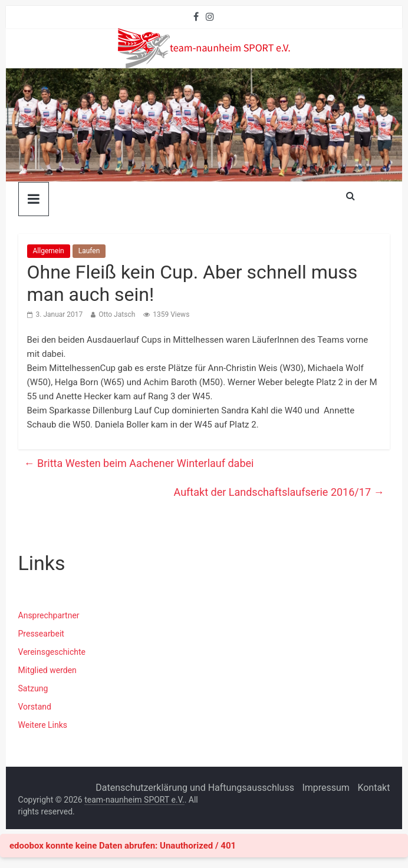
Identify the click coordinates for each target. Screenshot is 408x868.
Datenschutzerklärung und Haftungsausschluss (195, 788)
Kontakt (374, 788)
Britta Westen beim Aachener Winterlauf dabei (139, 463)
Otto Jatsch (117, 314)
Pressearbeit (41, 634)
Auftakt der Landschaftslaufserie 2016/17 (279, 492)
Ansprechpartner (49, 615)
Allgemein (49, 251)
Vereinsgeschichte (52, 652)
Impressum (326, 788)
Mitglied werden (47, 670)
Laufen (89, 251)
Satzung (33, 688)
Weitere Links (43, 725)
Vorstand (35, 707)
